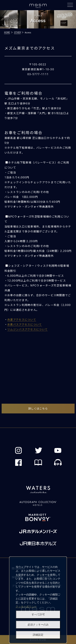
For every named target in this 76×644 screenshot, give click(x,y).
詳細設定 (38, 635)
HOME (7, 32)
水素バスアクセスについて (25, 325)
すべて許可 (38, 614)
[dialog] (38, 600)
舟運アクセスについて (22, 320)
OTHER (17, 32)
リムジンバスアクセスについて (27, 330)
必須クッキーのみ (38, 625)
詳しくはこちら (38, 408)
